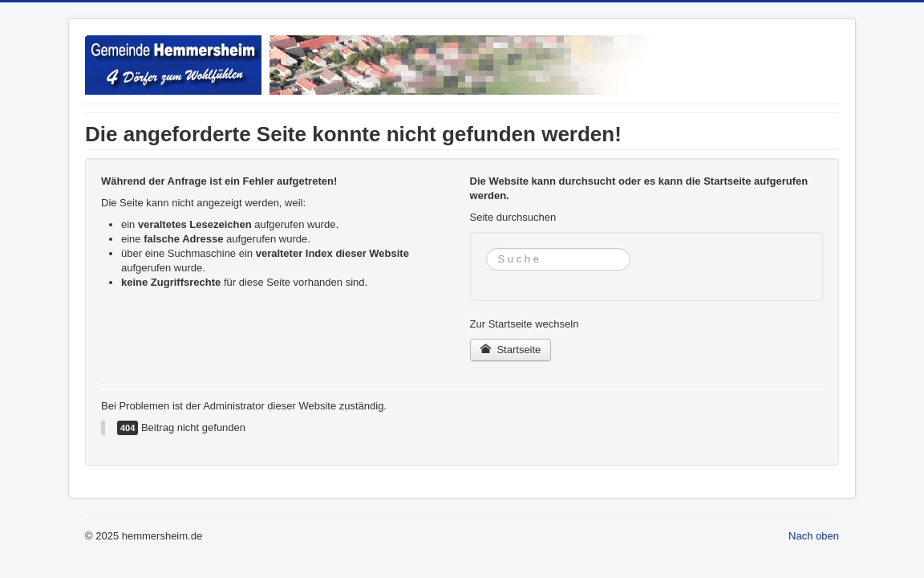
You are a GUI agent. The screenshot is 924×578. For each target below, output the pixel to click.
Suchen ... (486, 248)
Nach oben (814, 536)
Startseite (511, 350)
